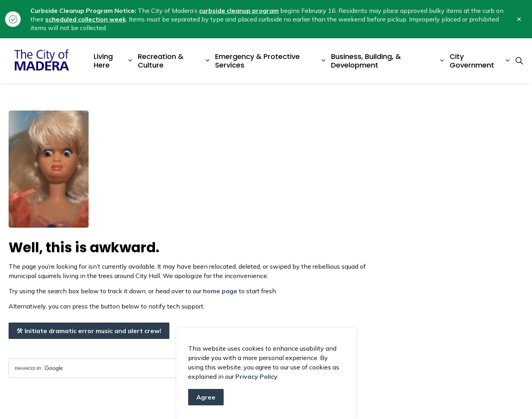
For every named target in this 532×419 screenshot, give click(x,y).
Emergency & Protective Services (257, 61)
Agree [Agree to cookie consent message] (206, 397)
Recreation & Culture (161, 61)
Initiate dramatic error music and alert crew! (89, 331)
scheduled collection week (86, 19)
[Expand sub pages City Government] (507, 61)
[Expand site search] (520, 61)
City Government (472, 61)
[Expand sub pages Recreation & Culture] (208, 61)
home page (220, 291)
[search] (136, 368)
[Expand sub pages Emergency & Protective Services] (323, 61)
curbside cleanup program (239, 11)
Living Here (103, 61)
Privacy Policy (256, 376)
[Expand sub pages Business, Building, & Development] (442, 61)
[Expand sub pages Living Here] (130, 61)
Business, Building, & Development (366, 61)
